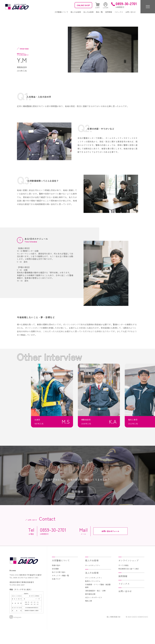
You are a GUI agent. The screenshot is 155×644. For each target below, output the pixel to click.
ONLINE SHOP (83, 5)
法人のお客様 (88, 12)
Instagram (15, 632)
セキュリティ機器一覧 (60, 590)
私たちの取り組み (59, 587)
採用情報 (109, 12)
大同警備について (61, 12)
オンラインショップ (129, 575)
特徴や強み (56, 580)
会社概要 (55, 583)
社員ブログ (56, 593)
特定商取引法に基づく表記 (129, 583)
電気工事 (89, 615)
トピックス (119, 12)
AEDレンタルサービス (94, 612)
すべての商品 (124, 580)
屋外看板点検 (90, 609)
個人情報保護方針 (114, 631)
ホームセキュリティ (93, 580)
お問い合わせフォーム (110, 546)
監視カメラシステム (93, 596)
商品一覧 (99, 12)
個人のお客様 (76, 12)
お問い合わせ (131, 12)
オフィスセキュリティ (94, 592)
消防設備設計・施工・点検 (95, 605)
